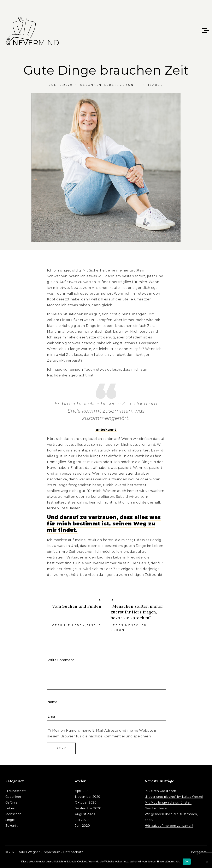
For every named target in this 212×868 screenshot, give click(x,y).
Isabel (155, 85)
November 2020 (88, 797)
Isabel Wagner (29, 852)
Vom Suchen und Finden (77, 606)
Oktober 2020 (86, 803)
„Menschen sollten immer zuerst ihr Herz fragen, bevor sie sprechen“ (137, 612)
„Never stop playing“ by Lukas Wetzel (174, 797)
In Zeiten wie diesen (160, 791)
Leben (111, 85)
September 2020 (88, 808)
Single (94, 625)
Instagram (199, 852)
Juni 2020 (83, 826)
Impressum (52, 852)
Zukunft (129, 85)
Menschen (136, 625)
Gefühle (61, 625)
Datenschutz (73, 852)
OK (187, 861)
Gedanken (91, 85)
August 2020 (85, 814)
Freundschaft (16, 791)
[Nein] (207, 862)
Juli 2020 (82, 820)
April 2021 (82, 791)
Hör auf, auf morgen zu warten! (169, 826)
